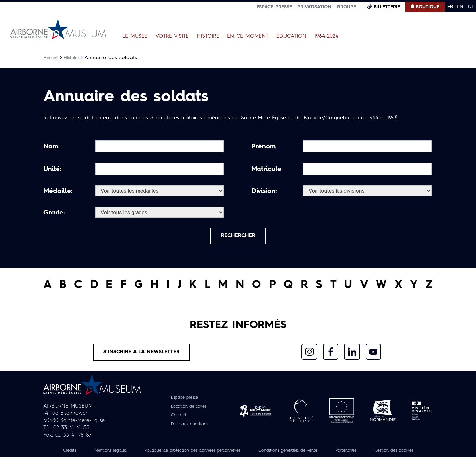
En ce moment (248, 36)
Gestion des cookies (238, 460)
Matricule (266, 169)
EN (460, 7)
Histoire (208, 36)
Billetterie (387, 7)
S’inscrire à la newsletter (142, 354)
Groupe (346, 7)
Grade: (54, 213)
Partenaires (386, 453)
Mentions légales (129, 453)
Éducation (291, 36)
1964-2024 (326, 36)
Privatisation (314, 7)
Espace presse (274, 7)
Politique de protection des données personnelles (218, 453)
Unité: (52, 169)
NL (471, 7)
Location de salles (189, 409)
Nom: (52, 147)
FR (450, 7)
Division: (264, 191)
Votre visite (172, 36)
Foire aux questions (190, 426)
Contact (177, 417)
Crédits (85, 453)
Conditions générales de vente (323, 453)
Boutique (428, 7)
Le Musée (135, 36)
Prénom (264, 147)
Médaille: (58, 191)
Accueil (51, 58)
